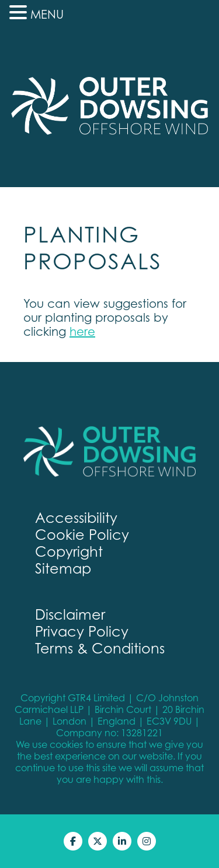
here (82, 332)
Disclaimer (70, 615)
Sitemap (63, 569)
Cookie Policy (82, 535)
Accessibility (76, 518)
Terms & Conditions (100, 649)
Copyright (69, 552)
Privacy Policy (82, 632)
